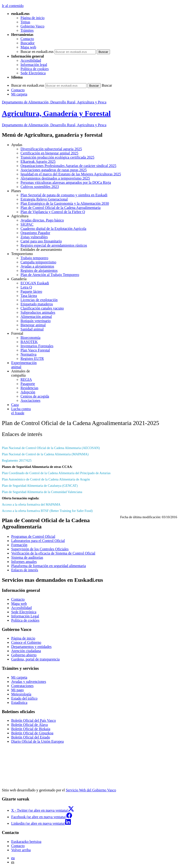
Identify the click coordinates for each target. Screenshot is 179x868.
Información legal (34, 65)
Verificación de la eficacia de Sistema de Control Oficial (53, 553)
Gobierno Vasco (32, 26)
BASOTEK (29, 342)
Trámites (27, 30)
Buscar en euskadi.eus (37, 52)
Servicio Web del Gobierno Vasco (91, 790)
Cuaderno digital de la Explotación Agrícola (53, 229)
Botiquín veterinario (36, 321)
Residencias (29, 388)
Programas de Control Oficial (33, 536)
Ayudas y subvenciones (29, 682)
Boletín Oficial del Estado (31, 737)
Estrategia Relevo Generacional (44, 199)
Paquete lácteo (31, 291)
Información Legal (25, 616)
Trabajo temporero (34, 258)
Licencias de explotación (39, 300)
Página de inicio (33, 18)
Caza (15, 405)
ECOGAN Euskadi (35, 283)
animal (94, 365)
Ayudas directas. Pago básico (42, 220)
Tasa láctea (29, 296)
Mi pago (17, 690)
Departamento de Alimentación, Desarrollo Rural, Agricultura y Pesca (54, 102)
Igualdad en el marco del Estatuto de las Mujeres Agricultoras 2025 (71, 174)
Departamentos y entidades (31, 647)
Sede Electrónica (33, 73)
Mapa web (28, 47)
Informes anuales (24, 562)
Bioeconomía (30, 338)
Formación (19, 545)
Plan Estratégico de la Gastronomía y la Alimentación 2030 (65, 203)
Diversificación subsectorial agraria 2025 (51, 149)
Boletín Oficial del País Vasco (34, 720)
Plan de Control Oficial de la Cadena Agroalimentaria (60, 208)
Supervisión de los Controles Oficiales (40, 549)
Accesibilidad (31, 60)
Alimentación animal (36, 317)
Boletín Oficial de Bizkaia (31, 729)
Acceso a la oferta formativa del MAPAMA (31, 504)
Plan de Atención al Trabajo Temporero (50, 275)
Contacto (27, 39)
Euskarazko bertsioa (26, 842)
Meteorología (21, 694)
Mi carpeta (19, 94)
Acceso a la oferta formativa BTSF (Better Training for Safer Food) (47, 511)
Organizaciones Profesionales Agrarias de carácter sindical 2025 (68, 166)
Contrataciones (22, 686)
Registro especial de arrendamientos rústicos (54, 245)
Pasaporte (28, 384)
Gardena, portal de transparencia (35, 659)
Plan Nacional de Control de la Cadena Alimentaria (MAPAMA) (45, 454)
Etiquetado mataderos (37, 304)
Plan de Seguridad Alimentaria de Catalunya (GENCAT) (40, 486)
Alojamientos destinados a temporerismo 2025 (55, 178)
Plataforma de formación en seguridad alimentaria (48, 566)
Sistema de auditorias (27, 557)
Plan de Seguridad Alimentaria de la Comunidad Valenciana (42, 492)
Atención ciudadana (26, 651)
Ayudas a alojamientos (37, 266)
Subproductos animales (38, 312)
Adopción (28, 392)
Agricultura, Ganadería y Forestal (56, 113)
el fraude (94, 411)
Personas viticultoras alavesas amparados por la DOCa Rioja (66, 182)
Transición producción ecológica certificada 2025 (57, 157)
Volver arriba (21, 850)
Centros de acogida (35, 396)
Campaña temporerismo (38, 262)
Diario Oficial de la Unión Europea (37, 741)
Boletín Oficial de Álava (29, 725)
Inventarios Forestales (37, 346)
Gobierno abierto (24, 655)
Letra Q (26, 287)
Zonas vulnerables (34, 237)
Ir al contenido (13, 6)
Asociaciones (30, 400)
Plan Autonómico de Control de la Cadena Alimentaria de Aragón (46, 479)
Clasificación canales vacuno (42, 308)
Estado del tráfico (24, 698)
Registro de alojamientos (39, 271)
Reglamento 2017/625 (17, 460)
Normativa (28, 354)
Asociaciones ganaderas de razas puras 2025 (54, 170)
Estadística (19, 703)
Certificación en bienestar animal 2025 (49, 153)
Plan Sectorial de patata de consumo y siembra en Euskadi (64, 195)
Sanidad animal (32, 329)
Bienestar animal (33, 325)
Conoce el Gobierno (26, 642)
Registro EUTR (32, 359)
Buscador (28, 43)
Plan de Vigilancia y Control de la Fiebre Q (53, 212)
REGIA (26, 380)
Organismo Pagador (35, 233)
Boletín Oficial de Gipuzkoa (32, 733)
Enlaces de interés (25, 570)
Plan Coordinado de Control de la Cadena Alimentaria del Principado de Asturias (56, 473)
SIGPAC (27, 224)
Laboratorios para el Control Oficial (38, 541)
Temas (25, 22)
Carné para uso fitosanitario (41, 241)
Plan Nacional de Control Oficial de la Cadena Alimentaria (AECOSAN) (51, 448)
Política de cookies (35, 69)
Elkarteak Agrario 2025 (38, 162)
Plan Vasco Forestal (35, 350)
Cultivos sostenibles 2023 (40, 187)
